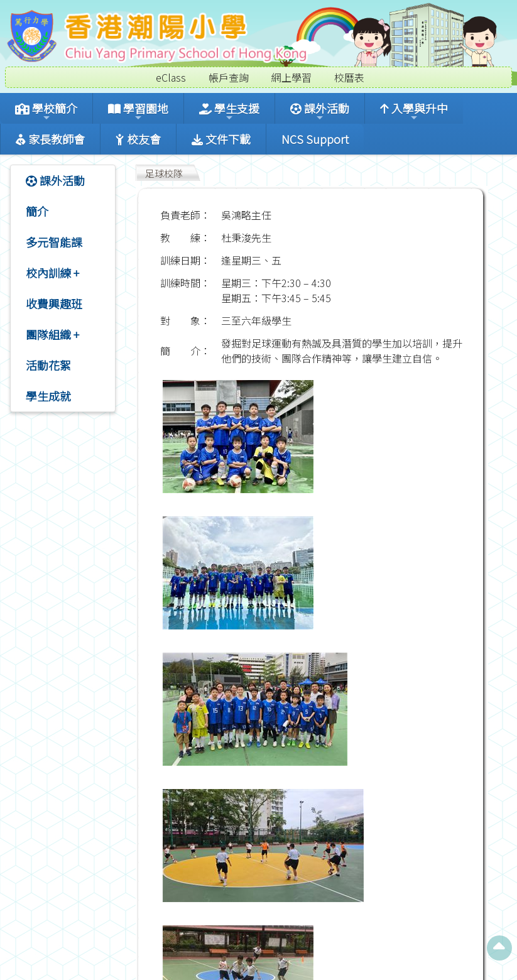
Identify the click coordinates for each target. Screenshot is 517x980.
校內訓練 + (52, 273)
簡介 (37, 211)
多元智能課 (54, 242)
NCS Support (315, 139)
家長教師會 (50, 139)
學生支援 (229, 111)
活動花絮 (48, 365)
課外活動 (320, 111)
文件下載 (221, 139)
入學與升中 (414, 111)
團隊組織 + (52, 334)
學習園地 (138, 111)
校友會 (138, 139)
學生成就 (48, 396)
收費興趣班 (54, 303)
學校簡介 (46, 111)
